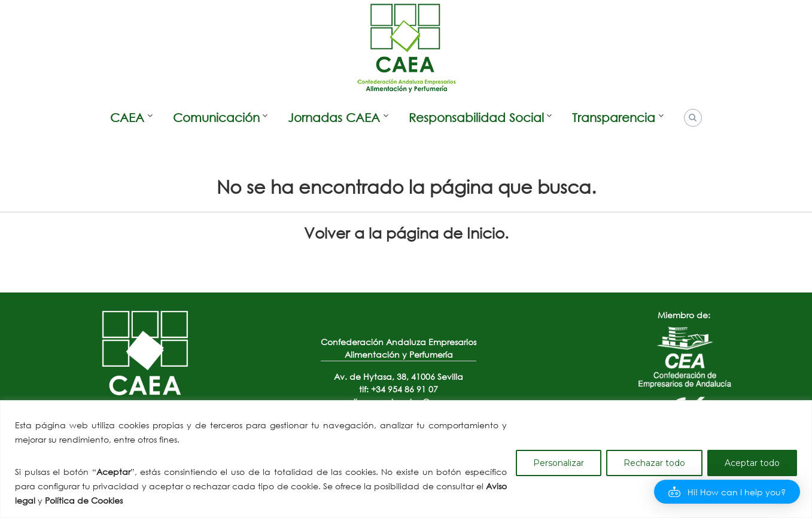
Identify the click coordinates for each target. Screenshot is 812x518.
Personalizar (559, 463)
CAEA (127, 118)
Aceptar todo (752, 463)
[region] (406, 459)
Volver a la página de (404, 232)
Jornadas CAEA (334, 118)
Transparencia (614, 118)
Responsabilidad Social (476, 118)
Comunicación (216, 118)
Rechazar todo (654, 463)
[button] (727, 492)
